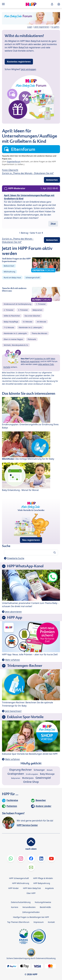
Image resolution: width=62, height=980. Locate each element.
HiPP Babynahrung (42, 883)
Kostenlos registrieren (19, 62)
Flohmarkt (32, 339)
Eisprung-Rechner (21, 770)
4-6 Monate (41, 322)
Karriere (15, 907)
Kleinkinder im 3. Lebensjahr (15, 333)
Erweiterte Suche (16, 558)
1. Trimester (41, 304)
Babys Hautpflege (11, 322)
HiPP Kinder (14, 888)
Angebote (49, 888)
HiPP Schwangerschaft (19, 878)
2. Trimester (9, 310)
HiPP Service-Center (27, 825)
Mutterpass (28, 778)
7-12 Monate (9, 327)
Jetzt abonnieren (13, 612)
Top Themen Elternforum (18, 922)
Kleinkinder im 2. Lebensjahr (30, 327)
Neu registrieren (31, 540)
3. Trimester (23, 310)
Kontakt (51, 922)
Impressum (39, 922)
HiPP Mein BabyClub (32, 888)
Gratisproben (16, 774)
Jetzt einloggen (29, 69)
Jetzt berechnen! (13, 711)
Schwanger (39, 770)
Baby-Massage (47, 774)
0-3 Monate (28, 322)
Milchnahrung (10, 272)
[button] (52, 4)
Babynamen (37, 310)
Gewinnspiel (43, 778)
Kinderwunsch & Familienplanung (18, 304)
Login (30, 27)
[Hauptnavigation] (4, 4)
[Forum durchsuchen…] (31, 552)
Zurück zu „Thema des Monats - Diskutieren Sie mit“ (28, 173)
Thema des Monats (39, 333)
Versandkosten (29, 907)
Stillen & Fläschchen (12, 316)
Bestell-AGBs (45, 907)
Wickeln (50, 770)
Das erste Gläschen (32, 316)
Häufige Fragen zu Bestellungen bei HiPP (31, 917)
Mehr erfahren (13, 660)
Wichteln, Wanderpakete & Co (16, 345)
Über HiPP (31, 893)
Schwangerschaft (33, 278)
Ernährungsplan (32, 774)
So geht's (55, 27)
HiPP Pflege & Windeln (43, 878)
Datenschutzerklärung (21, 902)
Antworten (52, 180)
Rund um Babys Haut (12, 278)
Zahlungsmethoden (31, 912)
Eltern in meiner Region (13, 339)
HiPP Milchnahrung (21, 883)
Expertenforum (14, 161)
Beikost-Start (9, 266)
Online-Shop (31, 782)
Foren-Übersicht (10, 170)
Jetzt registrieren (42, 27)
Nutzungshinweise (43, 902)
